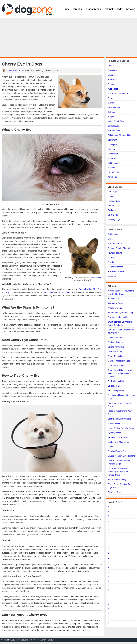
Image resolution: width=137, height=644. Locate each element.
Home (66, 9)
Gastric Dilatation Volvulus (119, 419)
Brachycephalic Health (118, 317)
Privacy (36, 640)
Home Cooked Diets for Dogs (121, 428)
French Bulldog (95, 278)
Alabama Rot (113, 299)
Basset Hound (64, 292)
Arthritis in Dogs (115, 308)
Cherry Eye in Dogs (116, 356)
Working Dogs (114, 220)
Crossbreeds (93, 9)
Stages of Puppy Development (121, 456)
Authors (44, 640)
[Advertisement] (69, 38)
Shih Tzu (97, 289)
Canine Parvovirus (116, 347)
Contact (51, 640)
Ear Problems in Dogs (117, 381)
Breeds (78, 9)
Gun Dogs (112, 192)
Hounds (111, 196)
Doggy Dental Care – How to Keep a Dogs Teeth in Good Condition (120, 373)
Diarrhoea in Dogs (116, 365)
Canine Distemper (116, 338)
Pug (8, 292)
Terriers (111, 206)
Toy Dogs (112, 210)
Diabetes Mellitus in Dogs (119, 361)
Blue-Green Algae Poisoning (120, 313)
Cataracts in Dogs (116, 352)
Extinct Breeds (113, 9)
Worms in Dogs (114, 492)
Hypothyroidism (114, 433)
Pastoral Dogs (114, 201)
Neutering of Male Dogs (118, 442)
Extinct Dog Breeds (116, 391)
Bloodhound (48, 292)
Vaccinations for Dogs (117, 480)
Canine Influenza (115, 342)
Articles (131, 9)
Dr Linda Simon (13, 70)
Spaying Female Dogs (117, 451)
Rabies (111, 447)
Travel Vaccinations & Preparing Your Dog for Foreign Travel (118, 472)
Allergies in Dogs (115, 303)
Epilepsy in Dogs (115, 386)
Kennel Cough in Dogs (118, 437)
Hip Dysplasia (114, 423)
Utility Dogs (113, 215)
